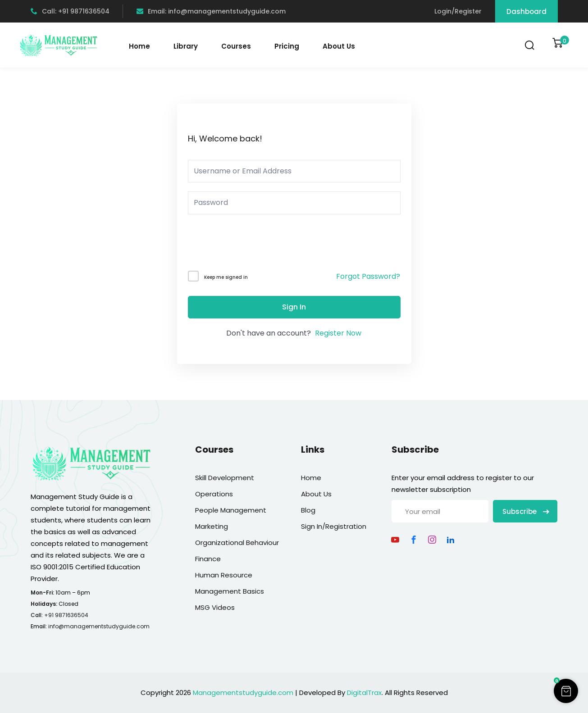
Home (139, 46)
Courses (236, 46)
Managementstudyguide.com (243, 693)
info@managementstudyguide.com (99, 626)
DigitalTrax (364, 693)
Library (186, 46)
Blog (308, 510)
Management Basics (230, 591)
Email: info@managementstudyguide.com (211, 11)
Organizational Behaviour (237, 543)
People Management (231, 510)
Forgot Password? (368, 276)
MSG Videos (215, 607)
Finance (208, 559)
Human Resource (224, 575)
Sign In (294, 307)
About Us (339, 46)
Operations (214, 494)
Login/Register (458, 11)
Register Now (338, 333)
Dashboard (526, 11)
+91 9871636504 (66, 615)
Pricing (287, 46)
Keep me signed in (226, 277)
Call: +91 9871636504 (70, 11)
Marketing (212, 526)
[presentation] (249, 244)
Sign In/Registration (334, 526)
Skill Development (225, 478)
